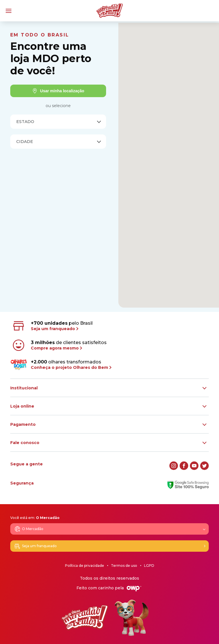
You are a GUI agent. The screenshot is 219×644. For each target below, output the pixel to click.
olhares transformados (61, 365)
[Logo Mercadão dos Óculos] (110, 11)
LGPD (149, 566)
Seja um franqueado (35, 546)
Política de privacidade (85, 566)
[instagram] (174, 466)
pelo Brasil (52, 326)
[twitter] (204, 466)
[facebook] (184, 466)
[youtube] (194, 466)
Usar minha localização (58, 91)
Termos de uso (124, 566)
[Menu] (9, 11)
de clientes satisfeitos (59, 345)
